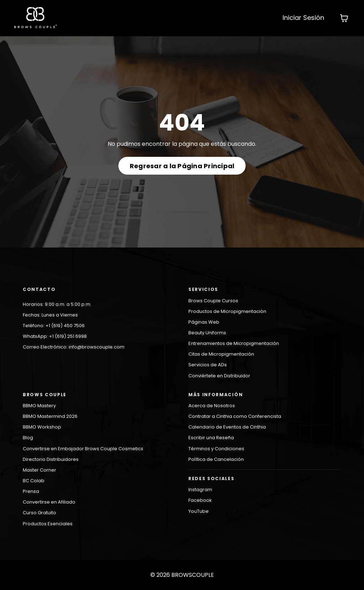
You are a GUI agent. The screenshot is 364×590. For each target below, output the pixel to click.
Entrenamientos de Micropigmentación (234, 343)
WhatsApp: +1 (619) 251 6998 (55, 336)
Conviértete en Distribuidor (219, 376)
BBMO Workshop (42, 427)
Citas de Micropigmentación (221, 354)
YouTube (199, 511)
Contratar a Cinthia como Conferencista (235, 416)
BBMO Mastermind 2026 (50, 416)
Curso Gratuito (39, 513)
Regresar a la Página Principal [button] (182, 166)
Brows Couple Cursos (213, 301)
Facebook (200, 500)
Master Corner (39, 470)
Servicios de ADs (208, 365)
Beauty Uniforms (207, 333)
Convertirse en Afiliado (49, 502)
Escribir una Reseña (211, 438)
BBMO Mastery (39, 406)
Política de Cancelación (216, 459)
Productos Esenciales (48, 524)
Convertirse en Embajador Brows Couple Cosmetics (83, 449)
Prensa (31, 491)
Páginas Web (204, 322)
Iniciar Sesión (303, 18)
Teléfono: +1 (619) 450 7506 (54, 326)
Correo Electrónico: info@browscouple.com (74, 347)
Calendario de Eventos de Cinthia (227, 427)
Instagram (200, 490)
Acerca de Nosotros (212, 406)
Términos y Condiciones (216, 449)
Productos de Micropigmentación (227, 311)
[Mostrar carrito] (344, 18)
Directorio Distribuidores (51, 459)
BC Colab (34, 481)
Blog (28, 438)
